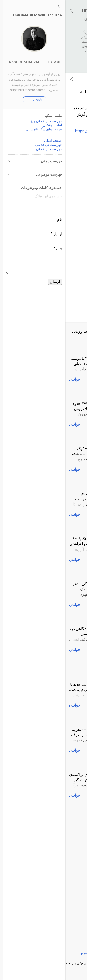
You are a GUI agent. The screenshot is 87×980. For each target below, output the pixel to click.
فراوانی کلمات (72, 195)
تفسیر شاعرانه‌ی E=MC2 (63, 483)
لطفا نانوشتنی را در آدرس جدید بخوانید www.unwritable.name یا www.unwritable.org (53, 669)
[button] (6, 80)
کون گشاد (76, 348)
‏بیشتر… (64, 63)
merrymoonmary (26, 954)
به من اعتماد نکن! (69, 528)
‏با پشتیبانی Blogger (43, 944)
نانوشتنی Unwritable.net (44, 10)
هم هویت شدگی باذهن (65, 573)
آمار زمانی (75, 158)
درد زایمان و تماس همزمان (62, 618)
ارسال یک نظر (68, 312)
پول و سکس (73, 393)
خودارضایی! (74, 438)
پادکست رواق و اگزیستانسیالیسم (57, 764)
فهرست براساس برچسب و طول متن (53, 232)
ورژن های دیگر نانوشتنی (64, 269)
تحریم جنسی (73, 719)
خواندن (9, 379)
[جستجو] (6, 12)
